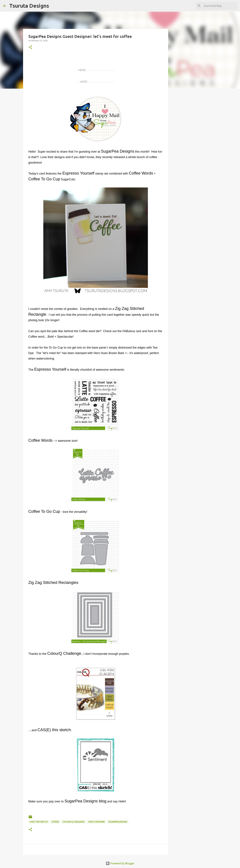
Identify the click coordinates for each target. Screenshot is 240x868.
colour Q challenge (74, 822)
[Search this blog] (220, 6)
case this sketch (39, 822)
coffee (55, 822)
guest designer (96, 822)
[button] (30, 47)
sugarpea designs (118, 822)
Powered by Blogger (120, 863)
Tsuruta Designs (29, 6)
